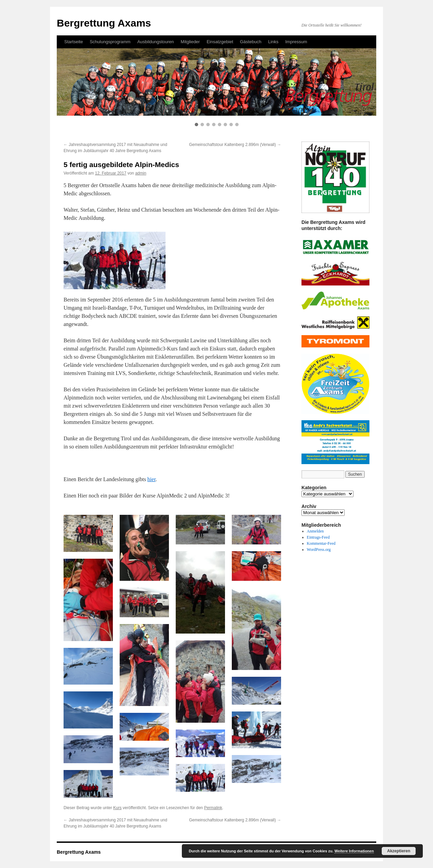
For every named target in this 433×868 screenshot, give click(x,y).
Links (273, 42)
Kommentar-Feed (321, 543)
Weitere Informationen (354, 851)
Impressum (296, 42)
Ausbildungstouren (156, 42)
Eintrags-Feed (318, 537)
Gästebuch (251, 42)
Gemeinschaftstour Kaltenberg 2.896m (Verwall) (235, 145)
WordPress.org (319, 550)
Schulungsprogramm (110, 42)
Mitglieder (190, 42)
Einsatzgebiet (220, 42)
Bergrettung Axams (104, 23)
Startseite (74, 42)
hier (152, 479)
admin (141, 173)
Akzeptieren (399, 851)
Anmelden (315, 531)
